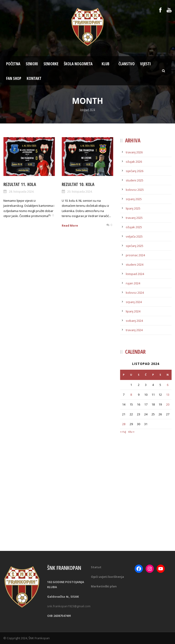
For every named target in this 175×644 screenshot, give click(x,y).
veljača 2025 (134, 236)
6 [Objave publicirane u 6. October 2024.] (168, 385)
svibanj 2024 (134, 321)
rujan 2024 (133, 283)
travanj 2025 (134, 218)
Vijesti (145, 64)
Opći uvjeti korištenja (107, 577)
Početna (13, 64)
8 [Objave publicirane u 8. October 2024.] (131, 395)
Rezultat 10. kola (78, 184)
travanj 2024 (134, 330)
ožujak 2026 (134, 162)
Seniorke (51, 64)
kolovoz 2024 (135, 293)
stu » (131, 432)
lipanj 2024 (133, 311)
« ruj (123, 432)
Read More (70, 225)
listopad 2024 (135, 274)
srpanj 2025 (134, 199)
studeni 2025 (135, 180)
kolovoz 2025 (135, 190)
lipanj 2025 (133, 208)
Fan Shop (14, 78)
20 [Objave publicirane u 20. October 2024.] (168, 404)
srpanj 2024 (134, 302)
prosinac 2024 (135, 255)
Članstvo (127, 64)
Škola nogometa (78, 64)
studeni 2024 (135, 264)
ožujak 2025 (134, 227)
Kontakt (34, 78)
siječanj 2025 (135, 246)
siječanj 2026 (135, 171)
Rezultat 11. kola (20, 184)
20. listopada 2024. (80, 191)
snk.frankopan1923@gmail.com (69, 606)
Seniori (32, 64)
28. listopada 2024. (22, 191)
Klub (106, 64)
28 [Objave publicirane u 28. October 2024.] (124, 424)
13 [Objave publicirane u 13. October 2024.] (168, 395)
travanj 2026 (134, 152)
